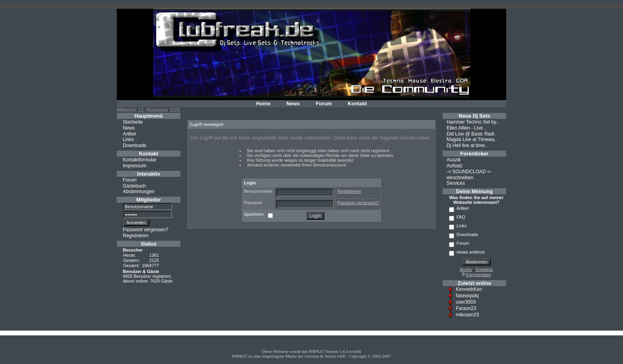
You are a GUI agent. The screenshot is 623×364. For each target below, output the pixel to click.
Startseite (133, 122)
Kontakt (357, 104)
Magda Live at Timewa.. (472, 139)
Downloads (134, 145)
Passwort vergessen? (146, 230)
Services (456, 183)
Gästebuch (134, 186)
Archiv (466, 269)
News (293, 104)
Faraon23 (466, 308)
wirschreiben (460, 177)
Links (128, 139)
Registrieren (136, 236)
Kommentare (478, 275)
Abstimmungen (139, 192)
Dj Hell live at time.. (467, 145)
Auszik (454, 160)
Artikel (129, 134)
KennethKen (469, 289)
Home (263, 104)
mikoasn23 (467, 315)
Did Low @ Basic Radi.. (472, 134)
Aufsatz (455, 166)
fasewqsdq (467, 296)
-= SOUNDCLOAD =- (469, 172)
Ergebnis (484, 269)
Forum (324, 104)
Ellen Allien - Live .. (467, 128)
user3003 (466, 302)
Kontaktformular (140, 160)
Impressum (134, 166)
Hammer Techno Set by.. (473, 122)
